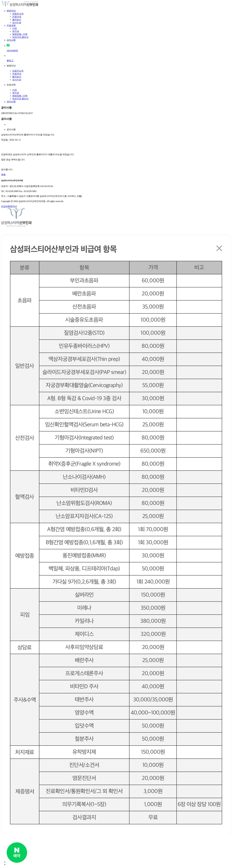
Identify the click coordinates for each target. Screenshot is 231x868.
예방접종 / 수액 (20, 34)
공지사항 (11, 40)
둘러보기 (17, 20)
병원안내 (11, 11)
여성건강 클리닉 (20, 37)
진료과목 (11, 25)
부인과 (16, 31)
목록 (3, 175)
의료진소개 (18, 14)
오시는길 (17, 22)
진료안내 (17, 17)
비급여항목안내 (9, 206)
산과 (15, 28)
